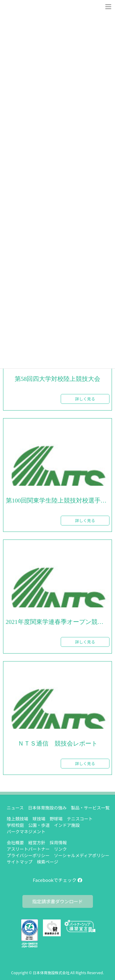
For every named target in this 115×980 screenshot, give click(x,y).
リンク (60, 849)
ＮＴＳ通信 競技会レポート (58, 744)
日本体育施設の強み (47, 808)
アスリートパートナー (28, 849)
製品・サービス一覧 (90, 808)
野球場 (56, 819)
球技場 (39, 819)
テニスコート (80, 819)
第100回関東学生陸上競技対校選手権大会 (58, 501)
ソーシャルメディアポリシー (82, 855)
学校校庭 (15, 825)
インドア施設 (67, 825)
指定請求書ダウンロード (57, 901)
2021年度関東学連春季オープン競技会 (58, 622)
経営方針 (37, 842)
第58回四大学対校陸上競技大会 (58, 379)
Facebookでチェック (57, 880)
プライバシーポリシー (28, 855)
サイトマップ (20, 862)
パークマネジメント (26, 831)
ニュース (15, 808)
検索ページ (48, 862)
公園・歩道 (39, 825)
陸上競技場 (17, 819)
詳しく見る (85, 399)
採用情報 (58, 842)
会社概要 (15, 842)
